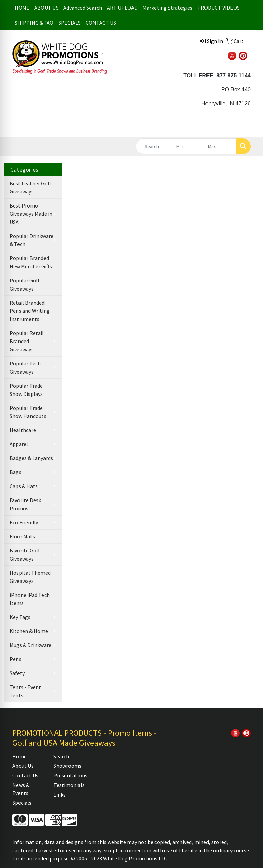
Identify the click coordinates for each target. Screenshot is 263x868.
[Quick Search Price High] (220, 146)
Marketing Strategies (167, 8)
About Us (23, 766)
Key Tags (20, 617)
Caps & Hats (24, 486)
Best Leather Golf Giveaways (30, 187)
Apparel (19, 444)
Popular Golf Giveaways (25, 284)
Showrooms (67, 766)
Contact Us (25, 775)
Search (61, 756)
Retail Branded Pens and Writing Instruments (30, 311)
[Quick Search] (154, 146)
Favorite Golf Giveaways (25, 555)
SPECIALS (70, 23)
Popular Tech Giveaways (25, 368)
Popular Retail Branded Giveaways (27, 341)
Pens (15, 659)
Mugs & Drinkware (30, 645)
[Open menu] (249, 126)
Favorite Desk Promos (25, 504)
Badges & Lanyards (31, 458)
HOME (22, 8)
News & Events (21, 789)
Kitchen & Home (29, 631)
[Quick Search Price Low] (189, 146)
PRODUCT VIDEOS (218, 8)
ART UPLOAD (122, 8)
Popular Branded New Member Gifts (31, 262)
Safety (17, 673)
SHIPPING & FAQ (34, 23)
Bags (15, 472)
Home (20, 756)
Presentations (70, 775)
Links (60, 794)
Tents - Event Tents (25, 691)
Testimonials (69, 785)
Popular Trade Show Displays (26, 390)
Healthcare (23, 430)
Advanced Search (83, 8)
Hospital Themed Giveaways (30, 577)
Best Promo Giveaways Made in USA (31, 214)
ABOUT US (46, 8)
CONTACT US (101, 23)
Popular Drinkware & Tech (32, 240)
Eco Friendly (24, 522)
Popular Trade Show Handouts (28, 412)
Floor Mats (22, 536)
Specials (22, 803)
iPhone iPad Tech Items (30, 599)
